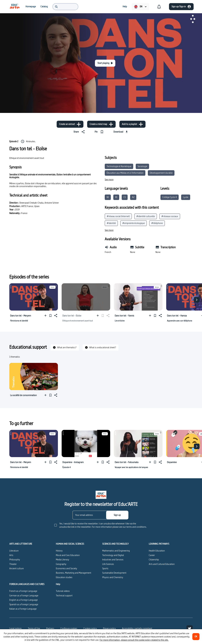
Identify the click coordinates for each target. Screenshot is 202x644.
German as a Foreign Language (24, 595)
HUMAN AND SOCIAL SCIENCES (70, 544)
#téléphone (157, 223)
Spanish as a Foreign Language (24, 604)
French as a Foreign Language (23, 591)
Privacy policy (109, 628)
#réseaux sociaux (170, 216)
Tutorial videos (63, 591)
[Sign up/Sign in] (181, 7)
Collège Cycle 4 (170, 197)
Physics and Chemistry (113, 577)
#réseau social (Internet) (118, 216)
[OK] (196, 637)
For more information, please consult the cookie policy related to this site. (134, 640)
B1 (116, 197)
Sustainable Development (114, 573)
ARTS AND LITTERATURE (21, 544)
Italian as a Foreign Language (23, 609)
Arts (11, 555)
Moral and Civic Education (68, 555)
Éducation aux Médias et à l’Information (125, 173)
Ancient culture (16, 568)
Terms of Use (34, 628)
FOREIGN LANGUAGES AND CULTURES (27, 584)
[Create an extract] (70, 124)
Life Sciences (108, 564)
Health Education (157, 551)
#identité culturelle (146, 216)
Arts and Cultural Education (162, 564)
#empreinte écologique (134, 223)
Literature (14, 551)
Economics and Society (66, 568)
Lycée (186, 197)
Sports (105, 568)
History (59, 551)
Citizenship (154, 560)
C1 (125, 197)
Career (152, 555)
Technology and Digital (113, 555)
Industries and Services (113, 560)
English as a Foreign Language (23, 600)
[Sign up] (117, 515)
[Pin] (100, 132)
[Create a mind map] (101, 124)
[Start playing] (105, 63)
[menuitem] (15, 7)
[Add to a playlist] (132, 124)
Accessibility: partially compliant (137, 628)
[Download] (121, 132)
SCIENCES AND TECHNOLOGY (115, 544)
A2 (133, 197)
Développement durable (161, 173)
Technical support (64, 595)
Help (58, 584)
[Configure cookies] (69, 628)
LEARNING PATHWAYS (159, 544)
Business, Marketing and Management (74, 573)
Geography (61, 564)
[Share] (80, 132)
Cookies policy (90, 628)
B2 (108, 197)
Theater (13, 564)
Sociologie (142, 166)
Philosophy (15, 560)
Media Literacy (62, 560)
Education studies (64, 577)
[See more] (109, 180)
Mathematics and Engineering (116, 551)
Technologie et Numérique (119, 166)
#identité (111, 223)
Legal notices (15, 628)
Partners (50, 628)
